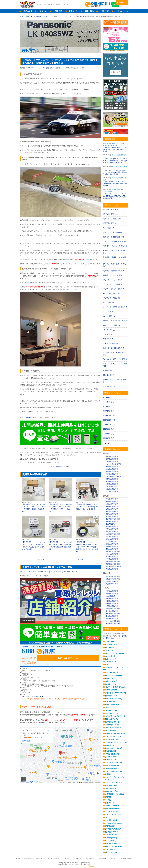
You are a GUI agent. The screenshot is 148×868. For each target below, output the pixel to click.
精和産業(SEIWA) (111, 696)
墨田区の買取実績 (112, 556)
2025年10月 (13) (109, 424)
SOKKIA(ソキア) (111, 788)
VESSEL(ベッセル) (112, 725)
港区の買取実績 (111, 541)
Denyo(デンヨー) (111, 707)
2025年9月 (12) (109, 429)
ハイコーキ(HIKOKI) (112, 844)
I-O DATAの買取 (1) (110, 302)
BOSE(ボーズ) (110, 656)
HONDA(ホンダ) (111, 710)
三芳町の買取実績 (112, 479)
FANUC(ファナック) (112, 806)
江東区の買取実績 (112, 511)
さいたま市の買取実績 (113, 464)
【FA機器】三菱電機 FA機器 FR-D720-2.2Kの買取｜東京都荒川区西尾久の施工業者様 (115, 149)
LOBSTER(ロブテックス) (114, 736)
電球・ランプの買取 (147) (112, 219)
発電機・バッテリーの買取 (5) (114, 275)
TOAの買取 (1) (108, 312)
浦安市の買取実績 (112, 611)
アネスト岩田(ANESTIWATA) (115, 693)
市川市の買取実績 (112, 601)
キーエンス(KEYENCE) (113, 823)
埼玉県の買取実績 (112, 457)
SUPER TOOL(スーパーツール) (116, 734)
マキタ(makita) (110, 849)
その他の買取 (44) (110, 386)
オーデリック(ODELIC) (113, 782)
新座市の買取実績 (112, 472)
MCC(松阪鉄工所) (111, 739)
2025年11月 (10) (109, 420)
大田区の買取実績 (112, 516)
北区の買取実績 (111, 524)
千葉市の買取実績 (112, 599)
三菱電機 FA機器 (111, 820)
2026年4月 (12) (109, 397)
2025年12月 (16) (109, 415)
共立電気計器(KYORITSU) (114, 794)
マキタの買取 (115, 166)
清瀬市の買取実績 (112, 569)
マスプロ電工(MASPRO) (114, 814)
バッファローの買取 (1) (111, 298)
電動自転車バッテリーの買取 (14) (115, 246)
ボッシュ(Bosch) (111, 852)
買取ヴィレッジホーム (27, 17)
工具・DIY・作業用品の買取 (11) (115, 241)
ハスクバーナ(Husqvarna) (114, 653)
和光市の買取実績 (112, 466)
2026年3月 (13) (109, 402)
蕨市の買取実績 (111, 487)
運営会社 (106, 859)
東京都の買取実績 (112, 499)
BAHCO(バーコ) (111, 835)
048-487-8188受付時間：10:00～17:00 (99, 4)
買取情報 (38, 17)
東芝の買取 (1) (108, 339)
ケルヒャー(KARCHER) (113, 699)
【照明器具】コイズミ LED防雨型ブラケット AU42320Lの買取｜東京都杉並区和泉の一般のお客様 (61, 495)
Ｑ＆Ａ (120, 11)
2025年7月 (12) (109, 438)
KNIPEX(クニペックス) (113, 728)
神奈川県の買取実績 (113, 576)
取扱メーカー (74, 11)
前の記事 (41, 559)
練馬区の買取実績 (112, 501)
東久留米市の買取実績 (113, 567)
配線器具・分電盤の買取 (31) (113, 237)
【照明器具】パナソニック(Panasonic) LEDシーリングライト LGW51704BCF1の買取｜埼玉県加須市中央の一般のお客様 (87, 534)
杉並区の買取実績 (112, 526)
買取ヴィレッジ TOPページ (61, 466)
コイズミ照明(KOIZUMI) (114, 771)
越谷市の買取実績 (112, 492)
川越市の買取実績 (112, 489)
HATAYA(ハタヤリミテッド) (115, 716)
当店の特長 (28, 11)
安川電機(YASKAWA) (113, 809)
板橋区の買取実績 (112, 504)
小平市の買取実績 (112, 559)
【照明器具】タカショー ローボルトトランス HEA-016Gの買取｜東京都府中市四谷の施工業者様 (34, 495)
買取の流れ (89, 11)
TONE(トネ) (109, 745)
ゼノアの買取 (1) (109, 330)
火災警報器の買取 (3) (111, 343)
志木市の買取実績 (112, 469)
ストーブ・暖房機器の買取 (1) (114, 348)
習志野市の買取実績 (113, 609)
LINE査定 (122, 7)
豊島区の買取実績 (112, 549)
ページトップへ (125, 863)
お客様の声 (105, 11)
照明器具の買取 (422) (111, 210)
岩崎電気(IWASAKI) (112, 766)
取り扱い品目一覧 (57, 859)
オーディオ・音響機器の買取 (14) (115, 307)
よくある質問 (86, 859)
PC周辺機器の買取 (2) (111, 293)
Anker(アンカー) (111, 681)
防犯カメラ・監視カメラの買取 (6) (115, 359)
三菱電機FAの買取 (112, 145)
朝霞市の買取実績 (112, 459)
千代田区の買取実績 (113, 552)
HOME (28, 859)
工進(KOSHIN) (110, 642)
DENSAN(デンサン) (112, 719)
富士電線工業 (110, 826)
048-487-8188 (44, 652)
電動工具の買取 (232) (111, 223)
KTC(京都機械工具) (112, 754)
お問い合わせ (122, 2)
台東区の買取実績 (112, 531)
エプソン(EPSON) (112, 690)
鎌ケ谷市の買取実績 (113, 621)
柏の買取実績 (110, 596)
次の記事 (80, 559)
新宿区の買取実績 (112, 506)
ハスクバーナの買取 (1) (111, 325)
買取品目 (59, 11)
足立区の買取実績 (112, 536)
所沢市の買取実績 (112, 474)
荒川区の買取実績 (112, 521)
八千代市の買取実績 (113, 624)
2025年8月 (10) (109, 434)
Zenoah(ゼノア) (111, 647)
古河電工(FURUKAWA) (113, 829)
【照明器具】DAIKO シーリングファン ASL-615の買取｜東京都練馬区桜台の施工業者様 (87, 494)
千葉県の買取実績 (112, 591)
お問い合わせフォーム (84, 652)
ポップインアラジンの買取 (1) (114, 289)
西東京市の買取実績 (113, 564)
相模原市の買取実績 (113, 579)
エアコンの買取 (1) (110, 334)
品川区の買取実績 (112, 509)
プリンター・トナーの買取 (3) (114, 280)
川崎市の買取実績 (112, 581)
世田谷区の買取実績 (113, 534)
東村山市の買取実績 (113, 561)
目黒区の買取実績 (112, 539)
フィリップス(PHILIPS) (113, 763)
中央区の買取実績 (112, 554)
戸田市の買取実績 (112, 462)
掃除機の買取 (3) (109, 375)
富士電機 (108, 797)
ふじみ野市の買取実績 (113, 477)
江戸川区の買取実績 (113, 519)
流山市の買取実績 (112, 616)
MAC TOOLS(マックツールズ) (116, 742)
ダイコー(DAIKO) (111, 702)
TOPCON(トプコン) (112, 791)
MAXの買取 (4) (108, 228)
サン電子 (108, 800)
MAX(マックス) (110, 841)
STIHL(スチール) (111, 650)
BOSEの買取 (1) (109, 316)
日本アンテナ (110, 803)
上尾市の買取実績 (112, 484)
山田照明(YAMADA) (112, 768)
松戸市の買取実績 (112, 594)
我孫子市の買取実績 (113, 614)
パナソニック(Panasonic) (114, 846)
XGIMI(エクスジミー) (113, 678)
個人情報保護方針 (116, 859)
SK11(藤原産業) (111, 751)
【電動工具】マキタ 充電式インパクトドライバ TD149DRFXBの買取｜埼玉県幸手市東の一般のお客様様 (115, 172)
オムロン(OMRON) (112, 812)
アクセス (43, 11)
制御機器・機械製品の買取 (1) (114, 271)
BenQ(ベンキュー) (112, 684)
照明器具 (46, 17)
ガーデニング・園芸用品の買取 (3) (115, 321)
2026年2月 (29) (109, 406)
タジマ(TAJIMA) (111, 757)
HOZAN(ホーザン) (112, 731)
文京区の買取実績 (112, 544)
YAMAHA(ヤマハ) (111, 672)
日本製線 (108, 774)
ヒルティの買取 (115, 178)
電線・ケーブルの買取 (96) (113, 232)
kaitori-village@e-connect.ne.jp (32, 692)
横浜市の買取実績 (112, 584)
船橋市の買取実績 (112, 604)
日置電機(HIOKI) (111, 785)
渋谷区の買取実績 (112, 529)
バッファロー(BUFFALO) (114, 675)
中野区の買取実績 (112, 546)
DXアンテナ (109, 817)
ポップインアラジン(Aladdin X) (116, 687)
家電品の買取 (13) (110, 370)
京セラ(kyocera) (111, 644)
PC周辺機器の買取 (116, 189)
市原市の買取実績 (112, 606)
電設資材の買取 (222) (111, 214)
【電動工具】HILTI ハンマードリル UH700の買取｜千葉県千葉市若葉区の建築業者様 (115, 184)
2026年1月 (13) (109, 411)
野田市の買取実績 (112, 619)
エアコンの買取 (115, 155)
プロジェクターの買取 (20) (113, 284)
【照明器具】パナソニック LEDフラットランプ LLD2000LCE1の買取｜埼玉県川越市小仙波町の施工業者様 (34, 533)
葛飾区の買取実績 (112, 514)
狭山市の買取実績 (112, 482)
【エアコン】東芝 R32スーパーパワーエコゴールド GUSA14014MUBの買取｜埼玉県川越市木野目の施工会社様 (115, 161)
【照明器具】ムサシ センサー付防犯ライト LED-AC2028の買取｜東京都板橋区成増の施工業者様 (61, 533)
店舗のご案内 (45, 859)
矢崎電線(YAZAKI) (112, 832)
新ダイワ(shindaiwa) (113, 704)
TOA (107, 664)
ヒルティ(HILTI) (111, 760)
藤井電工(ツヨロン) (112, 722)
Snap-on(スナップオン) (113, 748)
